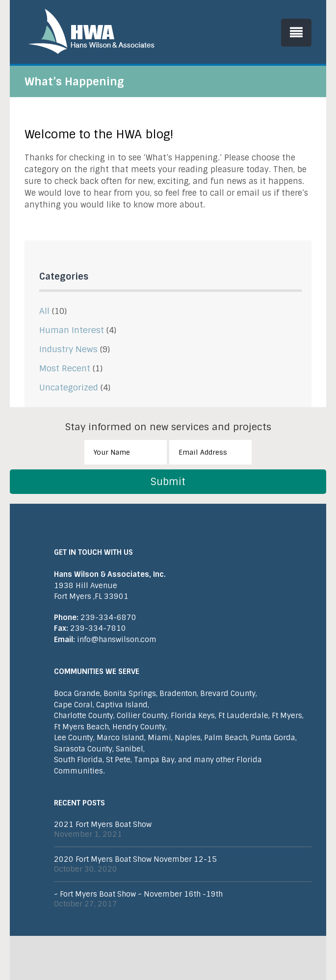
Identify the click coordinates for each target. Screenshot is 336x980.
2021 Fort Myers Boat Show (103, 825)
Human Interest (72, 330)
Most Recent (65, 368)
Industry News (68, 349)
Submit (168, 482)
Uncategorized (69, 387)
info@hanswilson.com (105, 640)
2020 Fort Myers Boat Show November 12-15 (135, 859)
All (44, 311)
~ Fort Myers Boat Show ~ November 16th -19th (138, 894)
